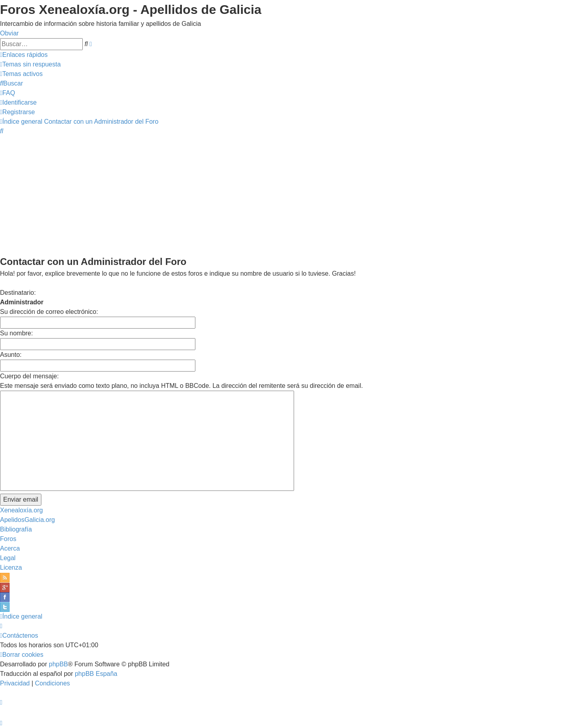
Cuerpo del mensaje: (29, 376)
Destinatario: (18, 293)
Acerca (10, 548)
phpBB (58, 664)
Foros (8, 539)
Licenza (11, 567)
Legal (8, 558)
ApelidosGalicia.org (27, 520)
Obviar (9, 33)
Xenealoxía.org (21, 510)
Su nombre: (17, 333)
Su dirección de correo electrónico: (49, 312)
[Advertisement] (286, 195)
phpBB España (96, 674)
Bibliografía (16, 529)
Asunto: (11, 355)
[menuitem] (30, 64)
